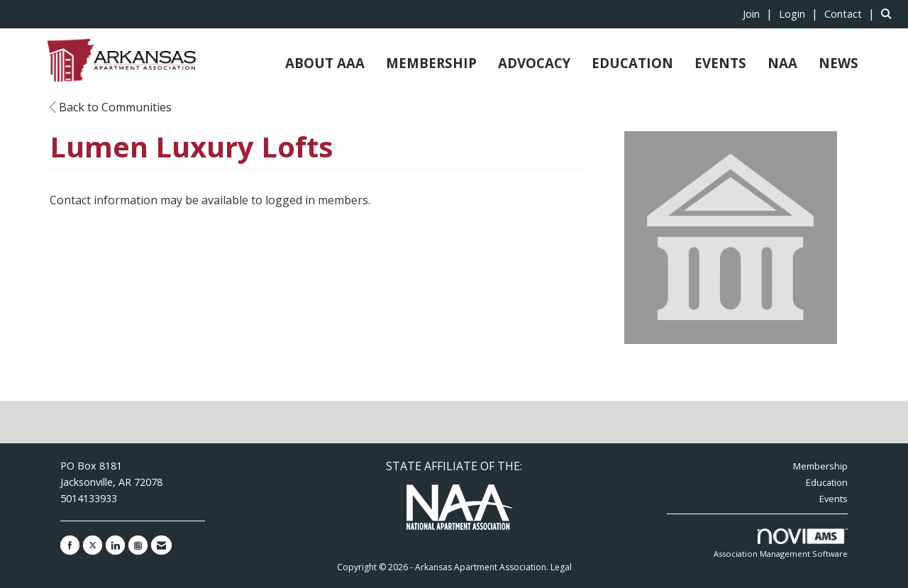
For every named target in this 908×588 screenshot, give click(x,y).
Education (827, 482)
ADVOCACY (534, 63)
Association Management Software (781, 544)
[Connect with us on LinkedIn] (115, 545)
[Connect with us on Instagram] (138, 545)
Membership (820, 466)
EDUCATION (632, 63)
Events (834, 499)
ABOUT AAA (325, 63)
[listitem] (759, 13)
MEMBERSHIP (431, 63)
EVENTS (720, 63)
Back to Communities (111, 107)
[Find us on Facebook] (70, 545)
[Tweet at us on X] (93, 545)
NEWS (838, 63)
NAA (782, 63)
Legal (561, 567)
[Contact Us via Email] (161, 545)
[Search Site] (889, 13)
